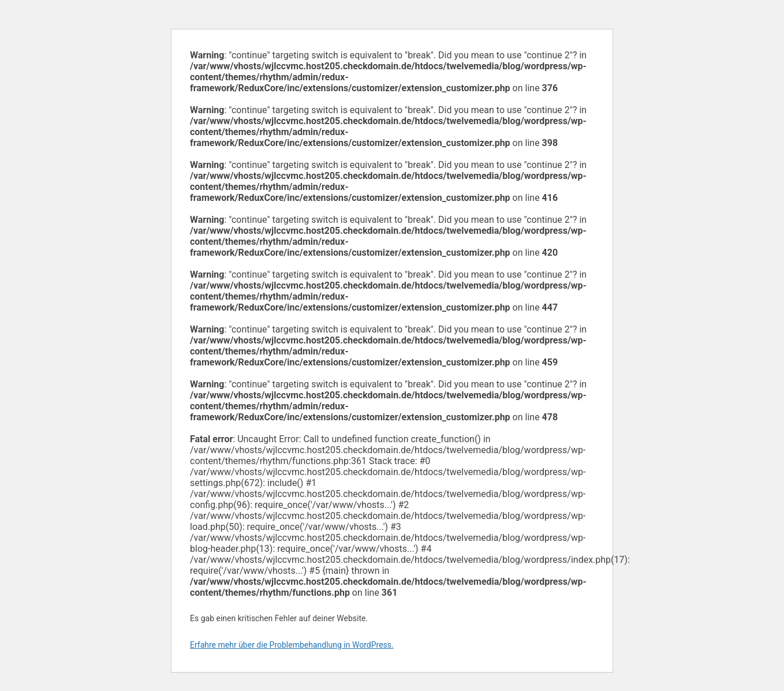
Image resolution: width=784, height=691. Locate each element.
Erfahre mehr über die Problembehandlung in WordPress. (292, 645)
